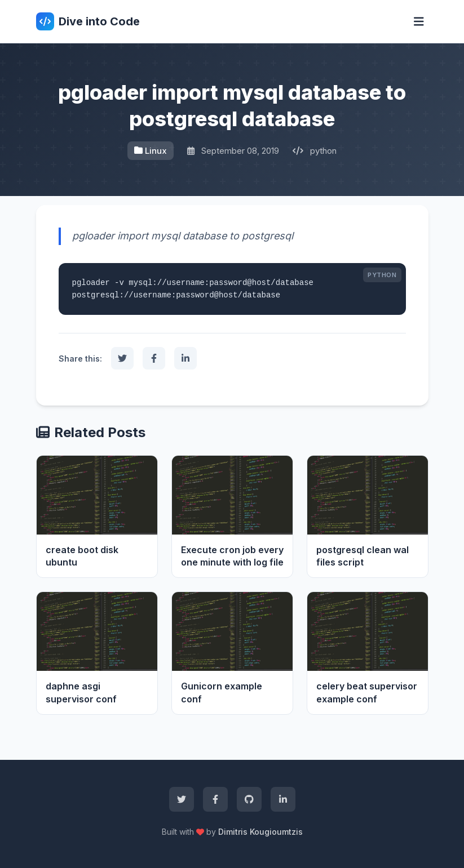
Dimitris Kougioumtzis (260, 832)
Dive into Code (88, 21)
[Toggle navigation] (419, 22)
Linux (151, 151)
